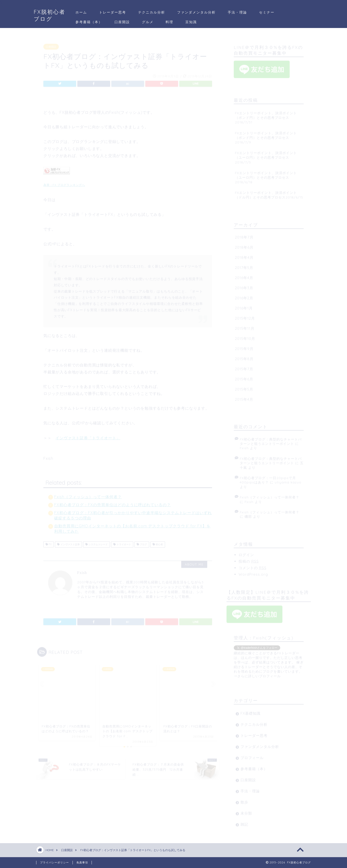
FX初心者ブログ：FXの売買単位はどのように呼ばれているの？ (113, 503)
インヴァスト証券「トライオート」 (88, 436)
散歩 (244, 800)
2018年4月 (244, 255)
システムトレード (97, 542)
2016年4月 (244, 276)
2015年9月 (244, 347)
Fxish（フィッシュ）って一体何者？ (88, 495)
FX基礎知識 (250, 711)
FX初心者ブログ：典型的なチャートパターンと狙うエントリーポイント (271, 439)
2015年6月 (244, 377)
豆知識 (191, 22)
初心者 (158, 542)
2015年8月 (244, 357)
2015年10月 (245, 337)
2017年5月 (244, 266)
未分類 (246, 811)
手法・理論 (237, 12)
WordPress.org (253, 572)
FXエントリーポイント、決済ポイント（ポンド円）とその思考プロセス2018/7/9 (266, 135)
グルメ (148, 22)
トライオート (122, 542)
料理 (169, 22)
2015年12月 (245, 316)
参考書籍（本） (89, 22)
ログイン (246, 553)
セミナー (267, 12)
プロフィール (252, 756)
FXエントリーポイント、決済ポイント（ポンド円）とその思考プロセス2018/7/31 (266, 115)
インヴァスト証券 (68, 542)
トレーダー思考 (113, 12)
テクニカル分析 (152, 12)
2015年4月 (244, 397)
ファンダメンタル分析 (196, 12)
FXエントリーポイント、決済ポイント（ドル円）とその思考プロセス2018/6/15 (269, 193)
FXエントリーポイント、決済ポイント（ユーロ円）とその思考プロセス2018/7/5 (266, 155)
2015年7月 (244, 367)
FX (49, 542)
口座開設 (122, 22)
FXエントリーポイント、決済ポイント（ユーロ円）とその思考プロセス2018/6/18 (266, 175)
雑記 (244, 822)
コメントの (253, 566)
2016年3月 (244, 286)
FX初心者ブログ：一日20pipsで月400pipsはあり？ (268, 478)
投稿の (249, 559)
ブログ (142, 542)
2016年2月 (244, 296)
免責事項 (82, 862)
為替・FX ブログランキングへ (64, 183)
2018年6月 (244, 245)
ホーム (81, 12)
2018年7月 (244, 235)
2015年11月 (245, 326)
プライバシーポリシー (54, 862)
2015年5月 (244, 387)
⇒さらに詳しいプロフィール (257, 674)
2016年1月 (244, 306)
